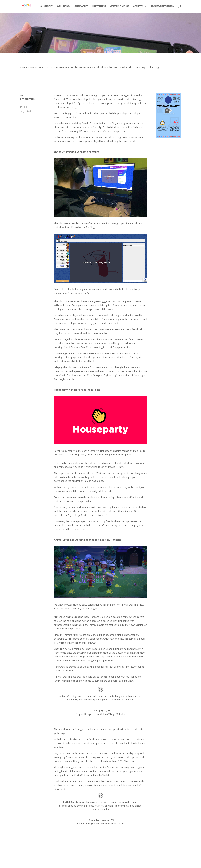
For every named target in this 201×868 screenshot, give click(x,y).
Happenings (99, 6)
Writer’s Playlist (119, 6)
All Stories (47, 6)
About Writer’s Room (163, 6)
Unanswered (81, 6)
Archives (138, 6)
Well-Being (63, 6)
